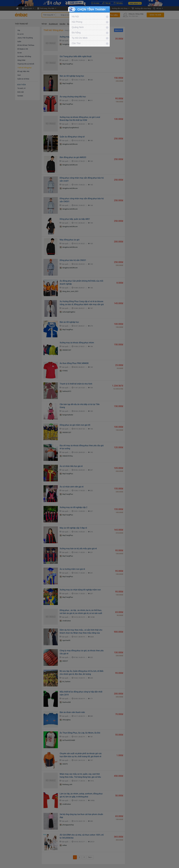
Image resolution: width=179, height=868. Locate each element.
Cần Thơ (76, 43)
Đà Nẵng (76, 33)
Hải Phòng (77, 22)
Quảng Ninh (78, 27)
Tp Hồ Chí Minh (80, 38)
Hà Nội (75, 17)
